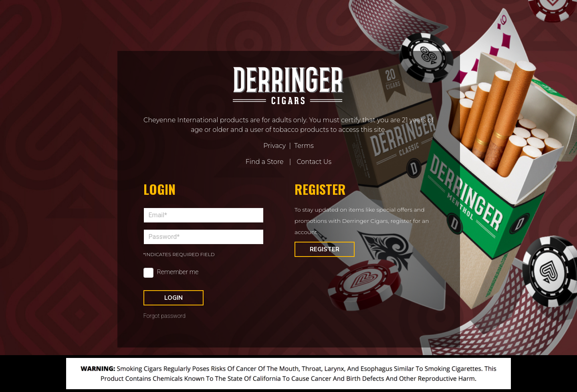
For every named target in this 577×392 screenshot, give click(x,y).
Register (325, 249)
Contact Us (314, 162)
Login (174, 298)
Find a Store (265, 162)
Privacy (274, 146)
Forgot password (165, 316)
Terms (304, 146)
